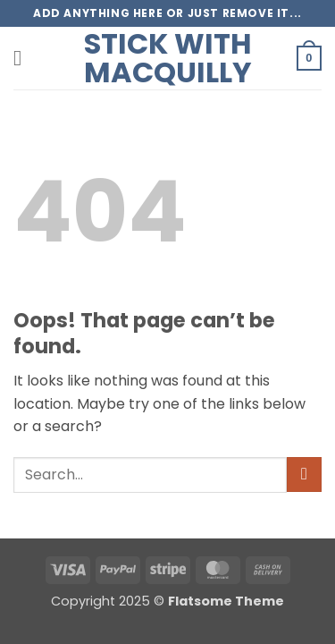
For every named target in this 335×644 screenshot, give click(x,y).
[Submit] (304, 475)
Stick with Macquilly (168, 58)
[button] (24, 58)
